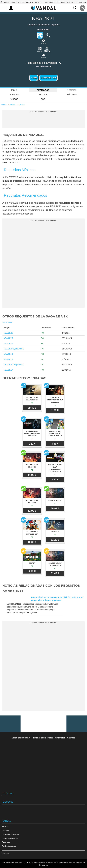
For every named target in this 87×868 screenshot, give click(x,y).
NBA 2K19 (8, 354)
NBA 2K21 (43, 18)
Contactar (6, 830)
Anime (57, 2)
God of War (66, 2)
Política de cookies (9, 846)
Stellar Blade (49, 2)
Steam (74, 2)
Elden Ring (82, 2)
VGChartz (6, 854)
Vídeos (14, 99)
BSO (43, 99)
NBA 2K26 (8, 333)
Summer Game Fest (11, 2)
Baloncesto (43, 25)
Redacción (6, 826)
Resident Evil (37, 2)
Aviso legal (6, 842)
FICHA (14, 90)
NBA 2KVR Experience (14, 365)
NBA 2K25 (8, 338)
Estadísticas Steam (48, 78)
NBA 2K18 (8, 359)
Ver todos (7, 322)
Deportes (55, 25)
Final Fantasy (26, 2)
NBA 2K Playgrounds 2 (14, 349)
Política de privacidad (10, 838)
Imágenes (72, 95)
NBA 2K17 (8, 370)
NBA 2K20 (8, 343)
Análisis (43, 95)
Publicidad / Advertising (11, 834)
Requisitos (43, 90)
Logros (34, 78)
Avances (14, 95)
